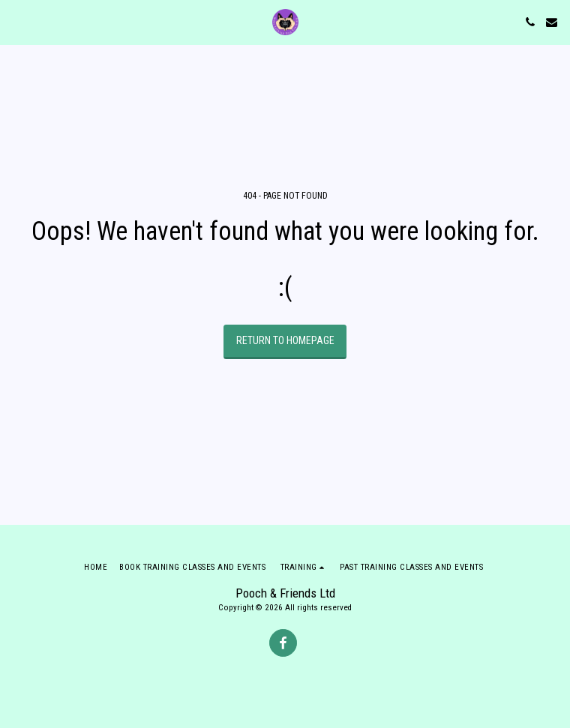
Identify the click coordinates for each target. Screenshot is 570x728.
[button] (16, 22)
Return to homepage (285, 340)
